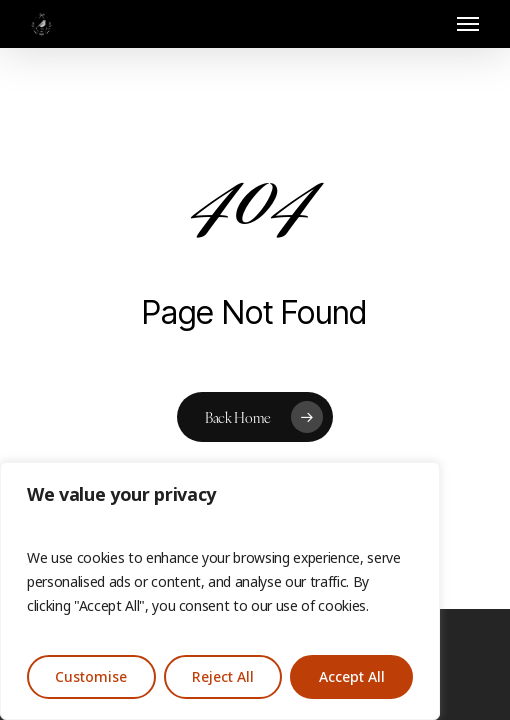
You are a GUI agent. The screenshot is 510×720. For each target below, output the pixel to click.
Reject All (223, 677)
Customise (91, 677)
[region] (220, 591)
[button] (468, 24)
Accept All (352, 677)
